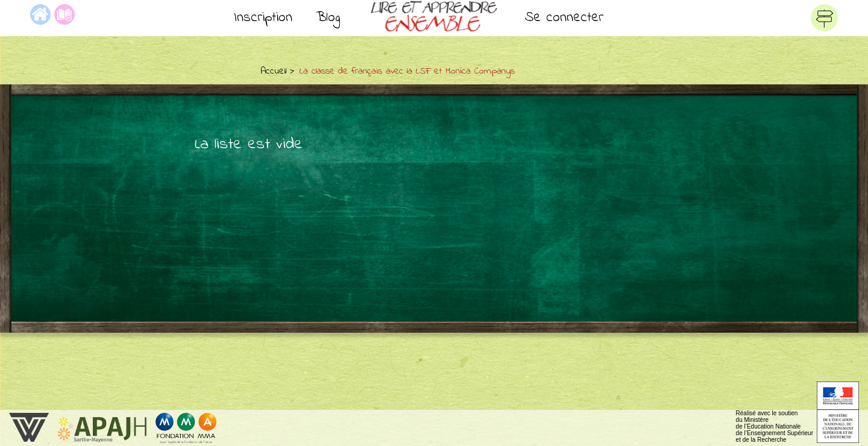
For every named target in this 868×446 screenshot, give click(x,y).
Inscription (263, 18)
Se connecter (564, 18)
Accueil (273, 71)
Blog (328, 18)
